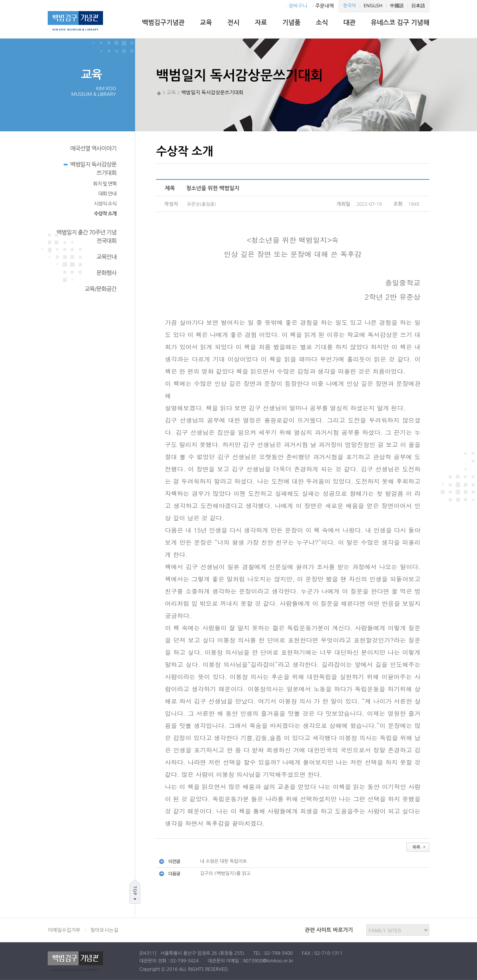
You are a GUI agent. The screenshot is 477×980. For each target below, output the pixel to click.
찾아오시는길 (104, 930)
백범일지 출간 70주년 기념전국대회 (86, 237)
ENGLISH (373, 6)
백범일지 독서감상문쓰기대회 (90, 168)
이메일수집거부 (64, 930)
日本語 (418, 6)
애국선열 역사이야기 (93, 148)
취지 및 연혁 (105, 184)
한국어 (350, 6)
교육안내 (106, 257)
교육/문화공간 (101, 289)
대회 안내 (107, 194)
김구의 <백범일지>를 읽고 (225, 873)
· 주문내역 (323, 6)
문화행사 (106, 273)
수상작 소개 (105, 214)
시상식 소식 (105, 204)
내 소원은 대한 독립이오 (223, 861)
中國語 (397, 6)
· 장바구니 (297, 6)
